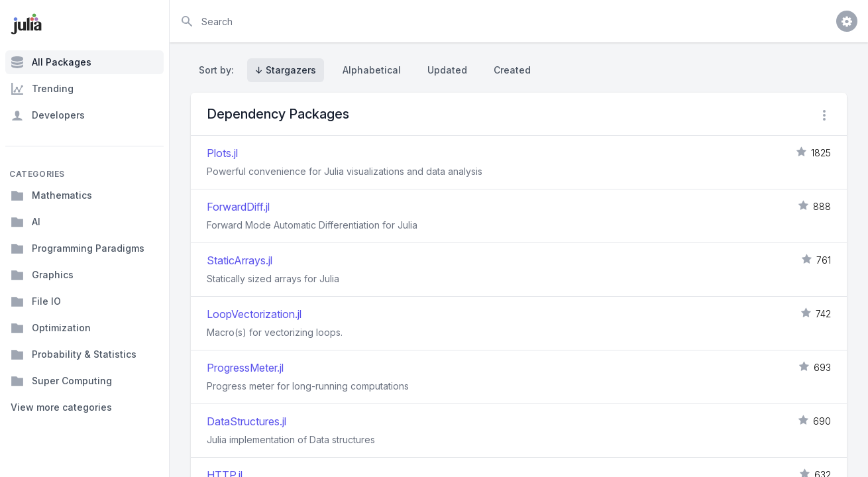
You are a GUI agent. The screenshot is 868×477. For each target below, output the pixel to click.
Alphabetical (372, 70)
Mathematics (51, 195)
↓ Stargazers (286, 70)
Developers (48, 115)
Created (512, 70)
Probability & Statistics (74, 354)
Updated (447, 70)
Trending (42, 89)
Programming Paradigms (78, 248)
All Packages (51, 62)
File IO (36, 301)
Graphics (42, 275)
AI (26, 222)
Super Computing (61, 381)
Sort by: (219, 70)
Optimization (51, 328)
